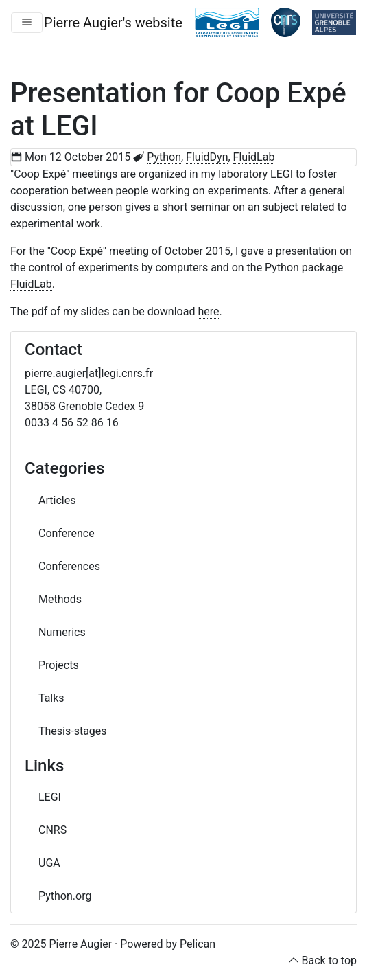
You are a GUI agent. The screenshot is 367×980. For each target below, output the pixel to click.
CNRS (52, 830)
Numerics (62, 632)
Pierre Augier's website (113, 23)
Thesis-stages (73, 731)
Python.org (65, 896)
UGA (49, 863)
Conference (67, 533)
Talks (51, 698)
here (208, 311)
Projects (59, 665)
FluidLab (254, 157)
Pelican (198, 944)
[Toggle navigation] (27, 23)
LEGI (50, 797)
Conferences (69, 566)
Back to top (329, 960)
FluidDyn (207, 157)
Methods (60, 599)
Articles (57, 500)
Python (164, 157)
